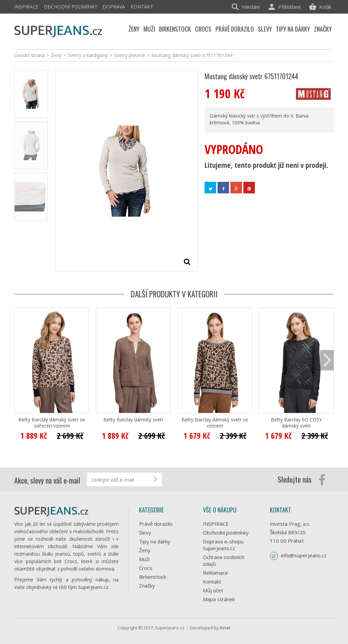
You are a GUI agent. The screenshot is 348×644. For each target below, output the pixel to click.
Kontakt (142, 7)
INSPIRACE (26, 7)
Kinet (225, 628)
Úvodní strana (30, 55)
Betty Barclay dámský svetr (133, 420)
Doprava (114, 7)
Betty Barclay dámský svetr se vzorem (215, 423)
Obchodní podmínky (71, 7)
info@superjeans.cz (304, 555)
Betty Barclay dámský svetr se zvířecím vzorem (52, 423)
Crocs (146, 568)
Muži (144, 559)
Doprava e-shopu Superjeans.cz (223, 545)
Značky (147, 586)
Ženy (145, 550)
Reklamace (215, 573)
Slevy (145, 533)
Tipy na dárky (155, 541)
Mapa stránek (219, 599)
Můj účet (213, 590)
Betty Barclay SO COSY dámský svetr (296, 423)
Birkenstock (153, 577)
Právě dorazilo (156, 524)
